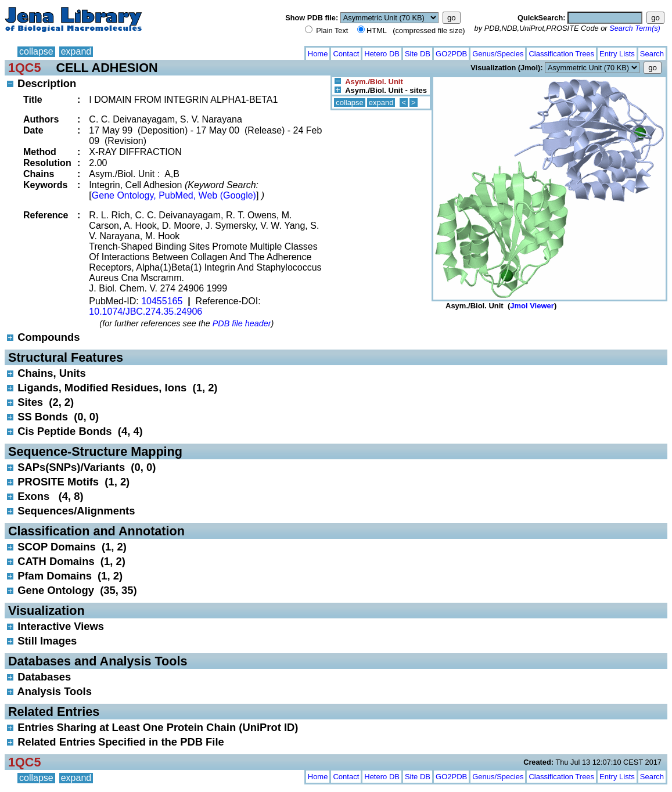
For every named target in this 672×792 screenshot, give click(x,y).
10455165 (162, 301)
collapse (36, 51)
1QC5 (24, 68)
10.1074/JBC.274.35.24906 (145, 312)
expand (76, 51)
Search (652, 54)
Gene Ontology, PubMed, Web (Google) (174, 195)
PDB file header (242, 323)
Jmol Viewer (532, 306)
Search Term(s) (635, 28)
